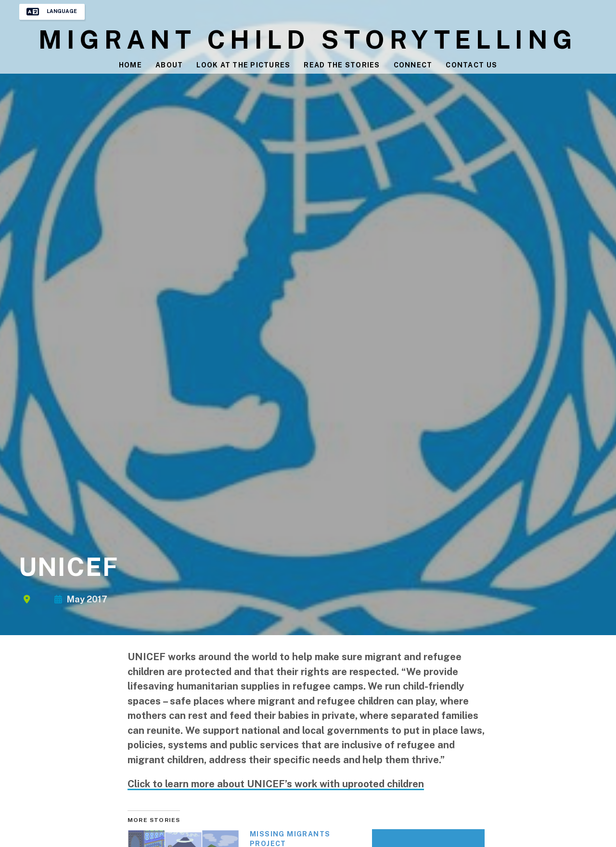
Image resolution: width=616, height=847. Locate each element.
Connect (414, 65)
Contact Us (472, 65)
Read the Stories (342, 65)
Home (129, 65)
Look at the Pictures (243, 65)
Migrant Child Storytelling (308, 40)
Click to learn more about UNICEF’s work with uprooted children (276, 784)
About (168, 65)
